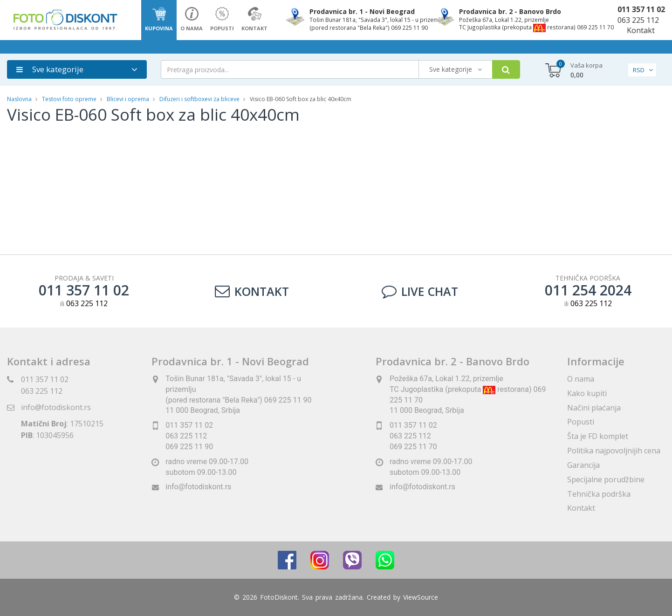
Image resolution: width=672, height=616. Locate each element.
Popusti (581, 422)
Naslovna (19, 99)
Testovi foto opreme (69, 99)
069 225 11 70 (413, 447)
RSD (639, 70)
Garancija (583, 465)
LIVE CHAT (420, 291)
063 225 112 (638, 20)
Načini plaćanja (594, 408)
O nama (581, 379)
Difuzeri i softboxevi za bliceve (199, 99)
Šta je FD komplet (598, 436)
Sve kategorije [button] (50, 69)
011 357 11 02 (641, 9)
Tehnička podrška (599, 494)
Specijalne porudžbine (606, 479)
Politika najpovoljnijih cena (614, 451)
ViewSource (421, 597)
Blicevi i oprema (128, 99)
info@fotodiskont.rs (56, 407)
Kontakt (641, 30)
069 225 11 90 (189, 447)
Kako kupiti (587, 393)
